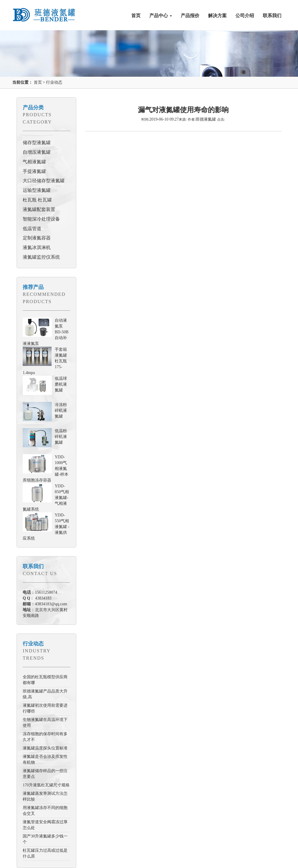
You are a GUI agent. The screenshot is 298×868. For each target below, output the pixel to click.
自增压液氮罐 (37, 152)
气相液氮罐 (34, 162)
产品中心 (161, 16)
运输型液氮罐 (37, 190)
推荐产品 (33, 287)
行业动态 (54, 82)
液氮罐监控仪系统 (41, 257)
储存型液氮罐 (37, 143)
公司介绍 (245, 16)
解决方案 (217, 16)
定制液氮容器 (37, 238)
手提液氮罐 (34, 171)
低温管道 (32, 229)
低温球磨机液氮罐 (61, 384)
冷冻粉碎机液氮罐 (61, 410)
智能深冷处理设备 (41, 219)
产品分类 (33, 108)
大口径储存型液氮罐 (44, 181)
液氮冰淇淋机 (37, 247)
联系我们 (272, 16)
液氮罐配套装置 (39, 209)
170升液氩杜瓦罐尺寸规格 (46, 785)
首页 (136, 16)
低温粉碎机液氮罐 (61, 437)
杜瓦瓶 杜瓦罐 (37, 200)
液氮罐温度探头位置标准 (45, 748)
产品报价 (190, 16)
